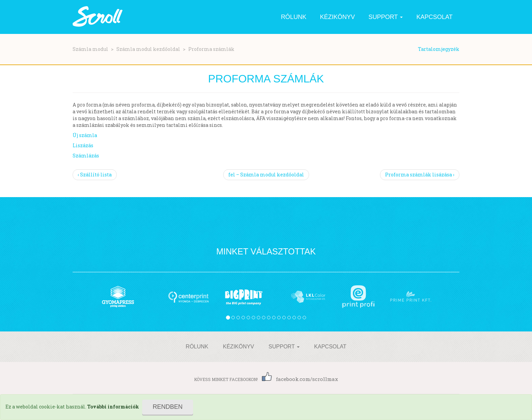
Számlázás (86, 156)
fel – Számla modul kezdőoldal (266, 175)
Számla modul (90, 49)
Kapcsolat (434, 17)
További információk (113, 407)
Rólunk (294, 17)
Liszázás (83, 145)
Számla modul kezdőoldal (148, 49)
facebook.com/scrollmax (300, 379)
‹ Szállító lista (95, 175)
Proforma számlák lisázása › (420, 175)
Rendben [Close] (168, 407)
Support (386, 17)
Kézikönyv (337, 17)
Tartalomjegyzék (439, 49)
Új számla (85, 135)
